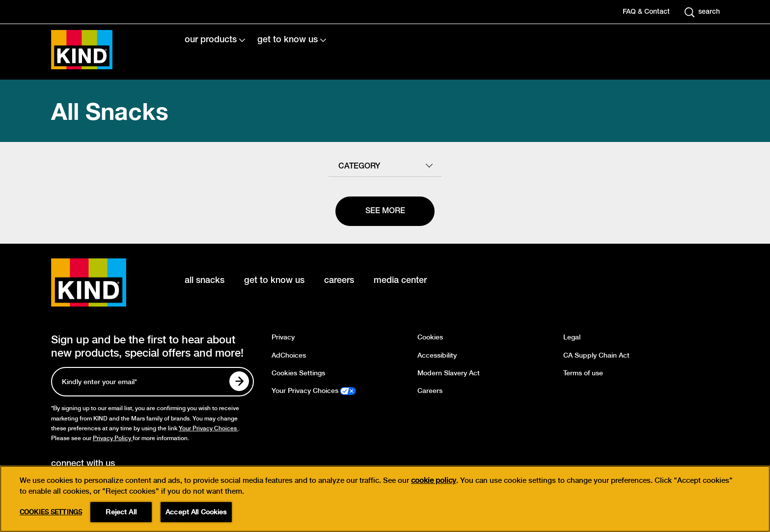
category (359, 167)
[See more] (385, 211)
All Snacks (110, 111)
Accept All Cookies (196, 512)
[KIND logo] (103, 282)
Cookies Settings (298, 373)
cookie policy (434, 480)
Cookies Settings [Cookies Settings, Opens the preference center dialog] (51, 512)
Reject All (121, 512)
